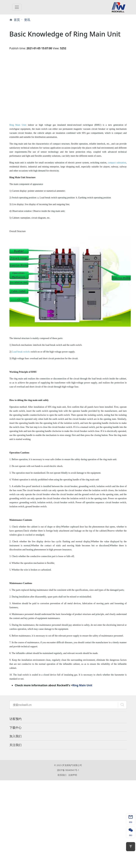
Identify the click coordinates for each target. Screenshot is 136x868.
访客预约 (16, 719)
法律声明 (73, 775)
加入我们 (16, 736)
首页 (17, 20)
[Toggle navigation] (17, 7)
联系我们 (62, 775)
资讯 (27, 20)
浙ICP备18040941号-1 (68, 770)
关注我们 (16, 745)
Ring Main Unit (82, 685)
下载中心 (16, 728)
